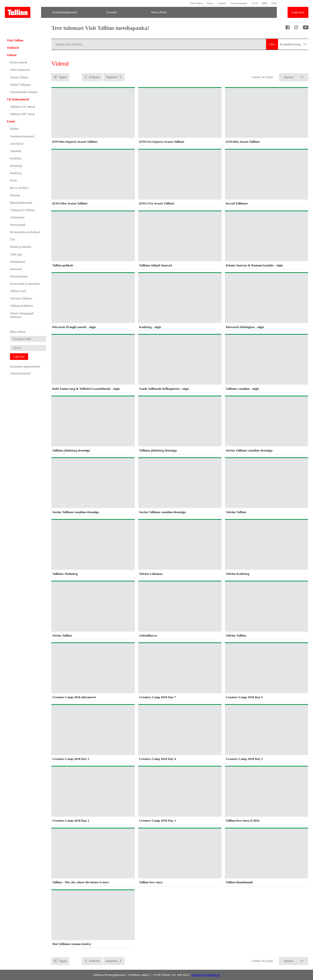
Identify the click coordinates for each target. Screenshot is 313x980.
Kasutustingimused (65, 12)
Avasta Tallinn (19, 77)
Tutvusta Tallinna (21, 298)
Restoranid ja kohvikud (25, 232)
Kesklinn (16, 158)
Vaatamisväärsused (22, 136)
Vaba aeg (16, 254)
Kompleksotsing (293, 44)
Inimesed (16, 269)
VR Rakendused (18, 99)
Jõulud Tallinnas (20, 85)
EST (265, 3)
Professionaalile (239, 3)
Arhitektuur (17, 217)
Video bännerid (20, 70)
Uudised (222, 3)
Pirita (13, 180)
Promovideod (19, 62)
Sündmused (17, 262)
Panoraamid (18, 225)
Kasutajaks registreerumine (25, 366)
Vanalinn (16, 151)
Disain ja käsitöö (21, 247)
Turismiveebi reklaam (24, 92)
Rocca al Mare (19, 188)
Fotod (11, 121)
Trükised (13, 48)
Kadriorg (16, 173)
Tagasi (63, 77)
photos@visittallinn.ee (206, 975)
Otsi (272, 44)
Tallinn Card (18, 291)
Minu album (159, 12)
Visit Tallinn (196, 3)
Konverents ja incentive (25, 284)
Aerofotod (17, 144)
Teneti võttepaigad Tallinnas (22, 315)
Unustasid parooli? (21, 373)
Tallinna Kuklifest (22, 306)
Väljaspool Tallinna (22, 210)
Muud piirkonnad (21, 203)
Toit (13, 239)
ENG (274, 3)
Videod (12, 55)
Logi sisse (298, 12)
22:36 (255, 3)
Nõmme (15, 195)
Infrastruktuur (19, 276)
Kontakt (112, 12)
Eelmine (94, 77)
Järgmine (111, 77)
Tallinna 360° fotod (22, 114)
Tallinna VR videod (22, 107)
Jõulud (14, 129)
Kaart (210, 3)
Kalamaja (16, 166)
